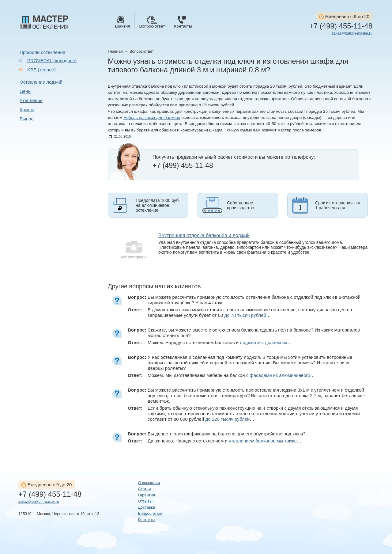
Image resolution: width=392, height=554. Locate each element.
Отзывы (145, 501)
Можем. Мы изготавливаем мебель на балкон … (231, 375)
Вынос (26, 119)
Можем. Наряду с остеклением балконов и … (220, 342)
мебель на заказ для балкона (152, 118)
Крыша (27, 110)
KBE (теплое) (41, 70)
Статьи (144, 489)
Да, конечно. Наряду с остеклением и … (224, 441)
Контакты (146, 520)
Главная (115, 51)
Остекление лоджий (41, 82)
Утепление (31, 100)
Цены (26, 91)
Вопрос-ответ (142, 51)
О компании (149, 483)
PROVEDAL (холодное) (52, 61)
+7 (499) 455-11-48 (341, 26)
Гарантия (146, 495)
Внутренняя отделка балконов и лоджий (204, 235)
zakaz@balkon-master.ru (352, 33)
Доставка (146, 507)
